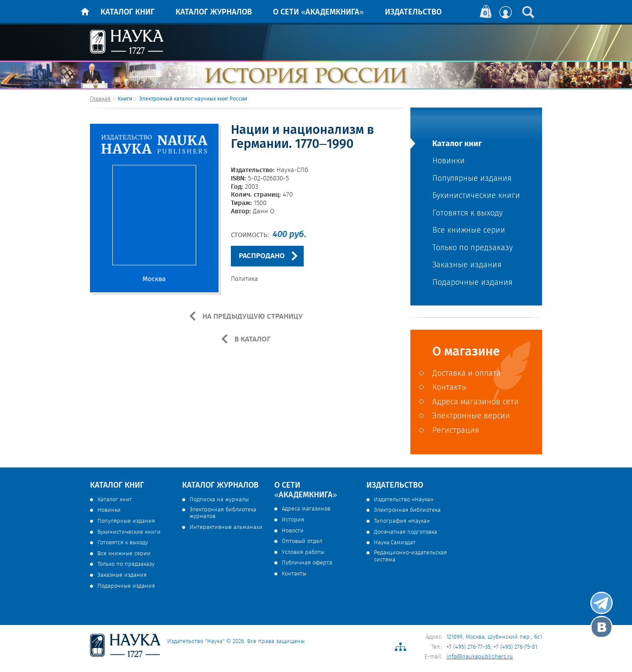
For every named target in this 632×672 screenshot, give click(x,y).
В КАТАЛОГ (252, 339)
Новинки (449, 161)
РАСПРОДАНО (262, 256)
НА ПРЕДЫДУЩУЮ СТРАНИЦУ (252, 316)
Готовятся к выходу (467, 214)
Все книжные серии (469, 231)
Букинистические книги (476, 196)
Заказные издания (467, 265)
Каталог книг (127, 12)
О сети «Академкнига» (318, 12)
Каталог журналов (214, 12)
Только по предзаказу (472, 248)
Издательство (413, 12)
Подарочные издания (472, 283)
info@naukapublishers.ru (480, 657)
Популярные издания (472, 179)
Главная (100, 99)
